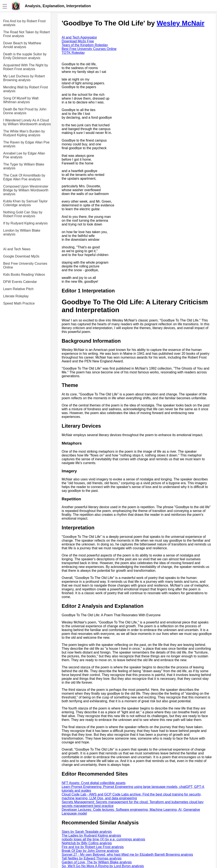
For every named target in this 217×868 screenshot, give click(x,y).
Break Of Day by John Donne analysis (90, 851)
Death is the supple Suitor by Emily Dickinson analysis (25, 56)
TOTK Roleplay (73, 53)
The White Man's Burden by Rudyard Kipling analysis (24, 133)
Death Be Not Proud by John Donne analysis (25, 111)
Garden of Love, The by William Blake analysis (97, 862)
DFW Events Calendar (20, 282)
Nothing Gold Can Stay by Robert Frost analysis (23, 214)
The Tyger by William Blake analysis (24, 166)
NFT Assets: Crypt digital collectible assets (94, 783)
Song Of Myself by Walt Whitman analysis (21, 100)
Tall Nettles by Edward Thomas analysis (92, 858)
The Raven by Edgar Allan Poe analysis (26, 144)
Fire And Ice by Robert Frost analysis (24, 23)
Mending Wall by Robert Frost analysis (26, 89)
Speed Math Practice (19, 303)
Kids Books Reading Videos (24, 275)
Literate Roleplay (16, 296)
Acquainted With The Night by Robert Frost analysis (26, 67)
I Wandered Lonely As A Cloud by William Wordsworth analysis (27, 122)
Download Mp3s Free (78, 41)
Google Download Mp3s (21, 256)
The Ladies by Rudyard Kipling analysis (91, 835)
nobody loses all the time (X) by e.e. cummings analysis (103, 839)
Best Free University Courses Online (25, 265)
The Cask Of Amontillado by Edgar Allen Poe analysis (24, 177)
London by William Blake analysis (22, 232)
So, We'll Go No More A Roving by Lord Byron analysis (103, 866)
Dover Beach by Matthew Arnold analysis (22, 45)
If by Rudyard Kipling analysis (25, 223)
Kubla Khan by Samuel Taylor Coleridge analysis (25, 203)
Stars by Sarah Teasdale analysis (87, 832)
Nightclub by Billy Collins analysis (87, 843)
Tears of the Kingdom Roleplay (85, 45)
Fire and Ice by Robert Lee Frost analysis (93, 847)
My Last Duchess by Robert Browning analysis (24, 78)
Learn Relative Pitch (18, 289)
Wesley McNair (180, 23)
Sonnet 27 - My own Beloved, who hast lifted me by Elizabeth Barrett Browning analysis (127, 855)
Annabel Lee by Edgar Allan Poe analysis (24, 155)
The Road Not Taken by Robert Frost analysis (26, 34)
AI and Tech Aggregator (79, 37)
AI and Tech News (17, 249)
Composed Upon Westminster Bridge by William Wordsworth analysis (26, 190)
